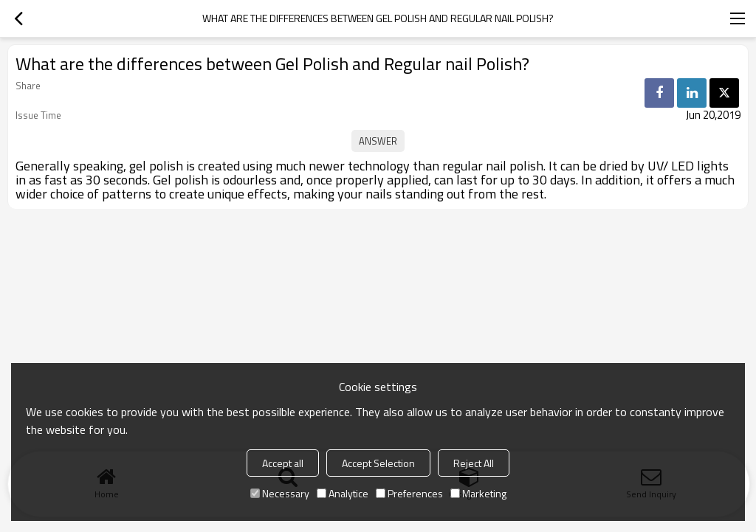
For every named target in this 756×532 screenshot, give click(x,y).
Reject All (474, 463)
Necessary (280, 493)
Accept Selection (378, 463)
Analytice (343, 493)
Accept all (283, 463)
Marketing (478, 493)
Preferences (409, 493)
